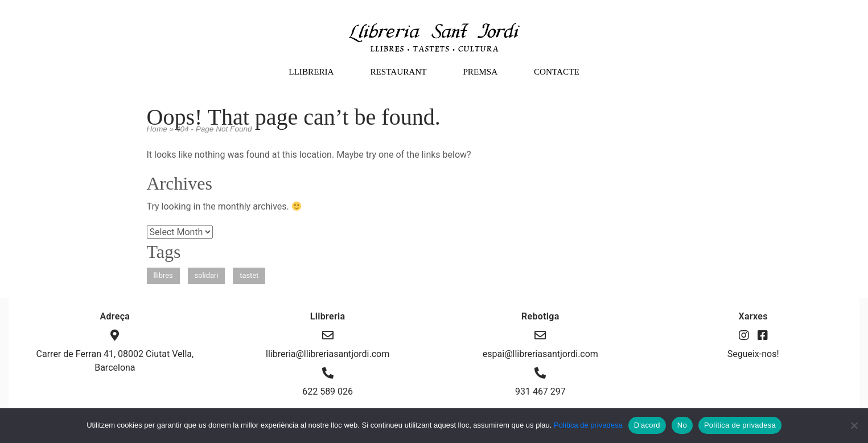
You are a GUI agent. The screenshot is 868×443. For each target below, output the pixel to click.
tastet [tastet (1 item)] (249, 275)
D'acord (647, 425)
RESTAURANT (398, 71)
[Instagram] (745, 335)
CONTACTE (557, 71)
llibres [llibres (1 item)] (163, 275)
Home (157, 129)
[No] (854, 425)
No (682, 425)
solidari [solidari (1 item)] (207, 275)
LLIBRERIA (311, 71)
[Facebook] (763, 335)
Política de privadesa (588, 425)
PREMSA (480, 71)
